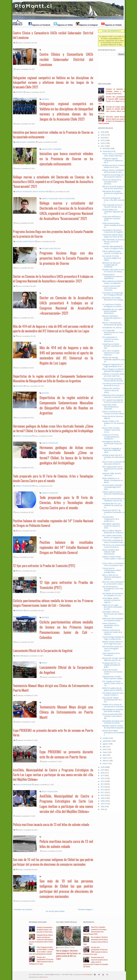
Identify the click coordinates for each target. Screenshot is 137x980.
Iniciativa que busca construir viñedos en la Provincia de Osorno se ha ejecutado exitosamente (53, 135)
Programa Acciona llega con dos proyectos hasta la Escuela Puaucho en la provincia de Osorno (53, 234)
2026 (103, 132)
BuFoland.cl (44, 977)
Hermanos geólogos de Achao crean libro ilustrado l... (113, 200)
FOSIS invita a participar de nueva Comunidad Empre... (113, 541)
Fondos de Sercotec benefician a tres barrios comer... (112, 672)
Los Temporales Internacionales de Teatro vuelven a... (113, 332)
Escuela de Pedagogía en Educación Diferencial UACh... (112, 450)
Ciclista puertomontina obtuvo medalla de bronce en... (113, 225)
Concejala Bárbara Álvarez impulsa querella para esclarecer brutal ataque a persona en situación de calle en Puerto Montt (41, 939)
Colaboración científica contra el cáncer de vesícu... (111, 390)
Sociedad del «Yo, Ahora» (112, 328)
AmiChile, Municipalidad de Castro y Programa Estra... (113, 247)
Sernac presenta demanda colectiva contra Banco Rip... (112, 716)
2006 (103, 806)
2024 (103, 138)
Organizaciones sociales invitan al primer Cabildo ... (113, 677)
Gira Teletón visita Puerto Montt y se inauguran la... (113, 536)
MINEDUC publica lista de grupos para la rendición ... (113, 689)
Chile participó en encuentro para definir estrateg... (113, 710)
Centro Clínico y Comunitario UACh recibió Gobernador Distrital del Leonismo (53, 35)
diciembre (106, 148)
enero (105, 763)
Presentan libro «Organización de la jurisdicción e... (111, 519)
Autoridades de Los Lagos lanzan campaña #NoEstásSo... (112, 311)
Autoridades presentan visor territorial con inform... (113, 722)
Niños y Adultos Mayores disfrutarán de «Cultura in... (113, 532)
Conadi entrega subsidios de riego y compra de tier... (113, 638)
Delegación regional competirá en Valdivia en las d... (112, 160)
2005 (103, 809)
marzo (105, 758)
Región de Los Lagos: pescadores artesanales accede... (112, 607)
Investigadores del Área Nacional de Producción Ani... (112, 444)
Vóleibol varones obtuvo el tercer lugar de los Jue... (112, 643)
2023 (103, 140)
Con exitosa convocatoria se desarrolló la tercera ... (113, 385)
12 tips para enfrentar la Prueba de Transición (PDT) (44, 566)
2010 (103, 795)
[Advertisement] (110, 68)
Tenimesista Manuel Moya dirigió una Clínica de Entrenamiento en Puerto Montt (53, 688)
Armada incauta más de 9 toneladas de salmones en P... (113, 457)
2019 (103, 770)
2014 (103, 784)
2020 (103, 767)
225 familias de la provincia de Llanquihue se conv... (113, 594)
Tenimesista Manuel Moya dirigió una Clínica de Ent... (113, 236)
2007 (103, 804)
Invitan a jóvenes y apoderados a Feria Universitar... (111, 625)
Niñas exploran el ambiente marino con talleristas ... (113, 282)
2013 (103, 787)
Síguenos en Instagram (89, 25)
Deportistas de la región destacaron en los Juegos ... (113, 300)
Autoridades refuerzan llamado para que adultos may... (113, 614)
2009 (103, 798)
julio (104, 747)
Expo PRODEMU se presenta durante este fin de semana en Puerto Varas (53, 733)
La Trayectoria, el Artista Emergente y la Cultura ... (113, 305)
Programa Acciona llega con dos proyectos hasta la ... (113, 176)
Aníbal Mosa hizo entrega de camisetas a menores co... (113, 396)
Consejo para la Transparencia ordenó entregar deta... (112, 570)
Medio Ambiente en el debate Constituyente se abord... (112, 480)
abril (104, 755)
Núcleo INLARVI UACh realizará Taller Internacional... (111, 552)
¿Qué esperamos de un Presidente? (111, 654)
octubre (106, 738)
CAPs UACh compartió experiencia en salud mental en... (111, 353)
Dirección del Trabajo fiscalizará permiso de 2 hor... (112, 700)
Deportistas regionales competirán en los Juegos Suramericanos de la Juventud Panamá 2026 (95, 930)
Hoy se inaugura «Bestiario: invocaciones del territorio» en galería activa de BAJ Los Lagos (68, 955)
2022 (103, 143)
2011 (103, 792)
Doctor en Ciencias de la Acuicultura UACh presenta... (112, 182)
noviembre (107, 151)
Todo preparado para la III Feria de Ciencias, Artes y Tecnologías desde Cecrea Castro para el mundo (53, 478)
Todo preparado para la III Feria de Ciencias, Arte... (112, 206)
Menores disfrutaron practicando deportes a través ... (112, 318)
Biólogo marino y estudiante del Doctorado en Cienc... (113, 171)
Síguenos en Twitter (65, 25)
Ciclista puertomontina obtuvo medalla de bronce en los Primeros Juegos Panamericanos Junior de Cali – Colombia (53, 603)
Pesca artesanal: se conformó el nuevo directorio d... (110, 339)
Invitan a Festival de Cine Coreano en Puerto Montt (113, 413)
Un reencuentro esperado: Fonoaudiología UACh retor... (112, 487)
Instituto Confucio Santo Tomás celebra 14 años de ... (113, 559)
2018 (103, 773)
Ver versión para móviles (55, 911)
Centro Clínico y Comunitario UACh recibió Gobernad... (113, 155)
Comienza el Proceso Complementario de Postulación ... (111, 437)
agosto (105, 744)
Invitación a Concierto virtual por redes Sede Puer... (113, 375)
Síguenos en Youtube (113, 25)
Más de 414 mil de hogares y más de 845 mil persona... (113, 187)
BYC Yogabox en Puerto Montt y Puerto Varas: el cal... (112, 683)
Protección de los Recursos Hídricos (113, 417)
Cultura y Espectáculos (66, 922)
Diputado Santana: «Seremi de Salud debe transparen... (113, 727)
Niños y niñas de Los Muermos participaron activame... (112, 577)
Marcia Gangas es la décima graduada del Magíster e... (113, 370)
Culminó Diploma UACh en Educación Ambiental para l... (113, 494)
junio (105, 749)
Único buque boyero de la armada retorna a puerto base (113, 469)
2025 (103, 135)
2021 (103, 146)
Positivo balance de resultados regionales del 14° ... (113, 212)
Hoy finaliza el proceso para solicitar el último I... (113, 694)
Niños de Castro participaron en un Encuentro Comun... (113, 583)
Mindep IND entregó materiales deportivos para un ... (113, 359)
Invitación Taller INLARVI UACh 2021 (112, 474)
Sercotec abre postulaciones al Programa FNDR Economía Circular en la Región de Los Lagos (111, 100)
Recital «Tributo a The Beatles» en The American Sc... (113, 423)
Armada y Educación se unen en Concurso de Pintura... (113, 271)
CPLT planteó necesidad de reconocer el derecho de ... (113, 401)
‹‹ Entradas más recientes (23, 909)
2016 (103, 778)
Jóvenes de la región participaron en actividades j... (113, 733)
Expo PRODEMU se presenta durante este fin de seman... (113, 242)
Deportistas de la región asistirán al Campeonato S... (112, 193)
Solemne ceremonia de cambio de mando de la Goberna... (112, 632)
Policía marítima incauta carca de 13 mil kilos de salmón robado (51, 824)
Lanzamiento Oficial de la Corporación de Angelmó (43, 651)
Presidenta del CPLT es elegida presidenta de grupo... (111, 665)
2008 (103, 801)
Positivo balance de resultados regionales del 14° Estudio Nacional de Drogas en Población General (53, 523)
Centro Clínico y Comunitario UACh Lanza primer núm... (113, 564)
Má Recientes (89, 922)
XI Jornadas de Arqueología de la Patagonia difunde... (113, 294)
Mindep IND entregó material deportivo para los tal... (113, 659)
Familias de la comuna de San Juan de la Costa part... (113, 706)
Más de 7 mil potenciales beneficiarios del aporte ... (113, 324)
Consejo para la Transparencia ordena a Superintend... (112, 276)
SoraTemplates (87, 974)
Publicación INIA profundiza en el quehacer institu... (113, 619)
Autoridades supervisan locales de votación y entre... (111, 526)
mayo (105, 752)
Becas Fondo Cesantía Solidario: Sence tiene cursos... (111, 430)
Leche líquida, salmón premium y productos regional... (111, 600)
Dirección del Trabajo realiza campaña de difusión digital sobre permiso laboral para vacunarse (111, 110)
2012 (103, 790)
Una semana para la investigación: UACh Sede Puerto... (113, 589)
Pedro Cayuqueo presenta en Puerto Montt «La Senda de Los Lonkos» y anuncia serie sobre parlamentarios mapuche (41, 950)
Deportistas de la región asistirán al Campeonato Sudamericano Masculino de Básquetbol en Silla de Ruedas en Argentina (53, 378)
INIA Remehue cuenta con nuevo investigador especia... (112, 649)
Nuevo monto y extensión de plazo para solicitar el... (113, 463)
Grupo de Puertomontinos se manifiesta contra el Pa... (113, 500)
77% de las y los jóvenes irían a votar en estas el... (113, 546)
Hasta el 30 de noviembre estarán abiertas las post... (113, 380)
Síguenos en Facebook (41, 25)
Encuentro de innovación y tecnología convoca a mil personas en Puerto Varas (115, 91)
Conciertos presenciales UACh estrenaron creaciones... (111, 288)
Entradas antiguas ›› (86, 909)
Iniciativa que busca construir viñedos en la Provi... (113, 166)
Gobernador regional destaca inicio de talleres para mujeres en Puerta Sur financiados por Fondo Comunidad (111, 120)
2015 (103, 781)
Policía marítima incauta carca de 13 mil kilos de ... (113, 252)
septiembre (107, 741)
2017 (103, 775)
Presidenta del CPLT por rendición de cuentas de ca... (112, 505)
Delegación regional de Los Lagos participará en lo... (113, 365)
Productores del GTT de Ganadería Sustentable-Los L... (113, 512)
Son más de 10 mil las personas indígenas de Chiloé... (112, 258)
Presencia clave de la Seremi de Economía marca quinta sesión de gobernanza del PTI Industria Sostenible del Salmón (96, 962)
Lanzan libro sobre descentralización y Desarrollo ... (110, 407)
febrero (106, 761)
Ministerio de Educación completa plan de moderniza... (111, 265)
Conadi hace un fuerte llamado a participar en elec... (112, 346)
